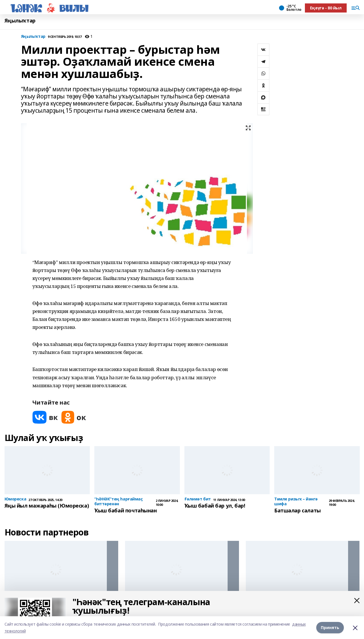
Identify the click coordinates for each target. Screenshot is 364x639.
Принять (330, 627)
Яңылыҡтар (20, 21)
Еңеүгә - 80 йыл (326, 8)
